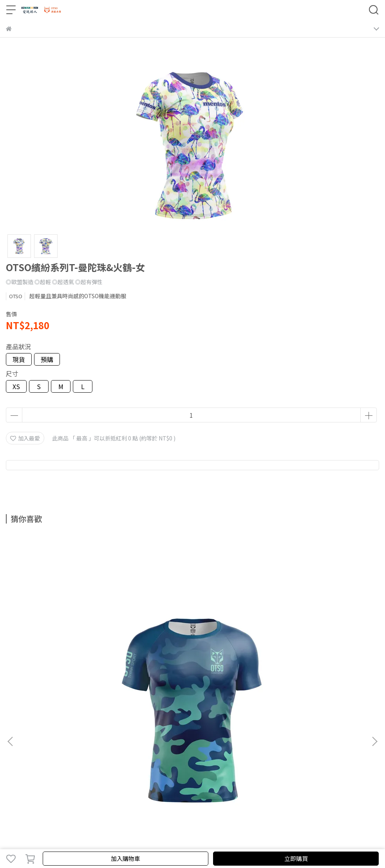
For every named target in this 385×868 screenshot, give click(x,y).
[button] (374, 622)
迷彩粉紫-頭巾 (312, 649)
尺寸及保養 (123, 738)
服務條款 (94, 738)
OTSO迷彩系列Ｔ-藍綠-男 (73, 649)
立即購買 (296, 858)
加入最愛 (25, 438)
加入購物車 (126, 858)
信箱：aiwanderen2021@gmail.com (53, 770)
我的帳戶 (43, 738)
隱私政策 (69, 738)
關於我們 (17, 738)
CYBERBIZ (174, 838)
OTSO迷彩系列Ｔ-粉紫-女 (192, 649)
